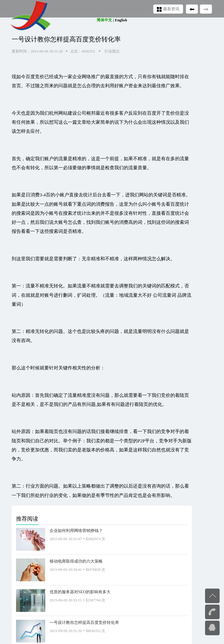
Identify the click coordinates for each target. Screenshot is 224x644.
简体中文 (104, 20)
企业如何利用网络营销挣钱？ (76, 530)
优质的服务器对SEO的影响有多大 (80, 592)
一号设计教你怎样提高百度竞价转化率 (84, 622)
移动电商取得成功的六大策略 (76, 561)
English (121, 20)
